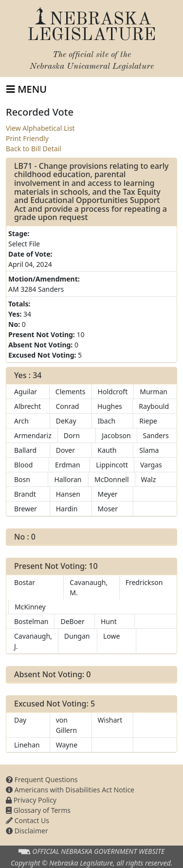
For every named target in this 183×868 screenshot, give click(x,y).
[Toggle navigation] (27, 89)
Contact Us (27, 820)
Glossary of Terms (38, 810)
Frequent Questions (42, 779)
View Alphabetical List (40, 128)
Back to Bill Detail (34, 149)
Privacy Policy (31, 800)
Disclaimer (27, 831)
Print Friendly (27, 138)
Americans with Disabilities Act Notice (70, 790)
